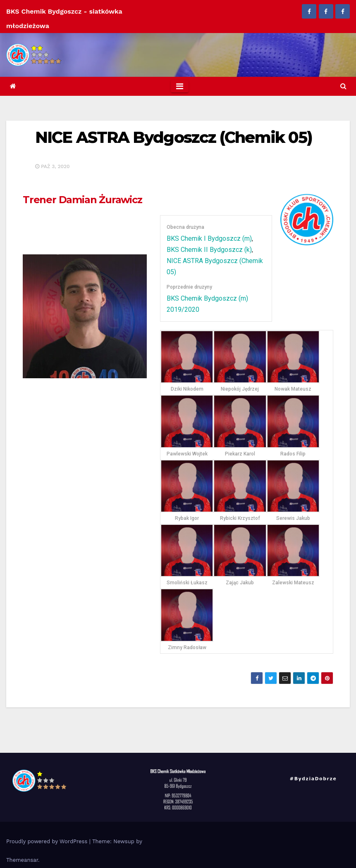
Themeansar (22, 860)
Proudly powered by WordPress (48, 841)
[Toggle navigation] (180, 86)
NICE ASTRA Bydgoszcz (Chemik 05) (174, 137)
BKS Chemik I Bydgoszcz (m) (209, 238)
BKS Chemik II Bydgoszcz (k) (209, 250)
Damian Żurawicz (82, 200)
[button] (343, 86)
